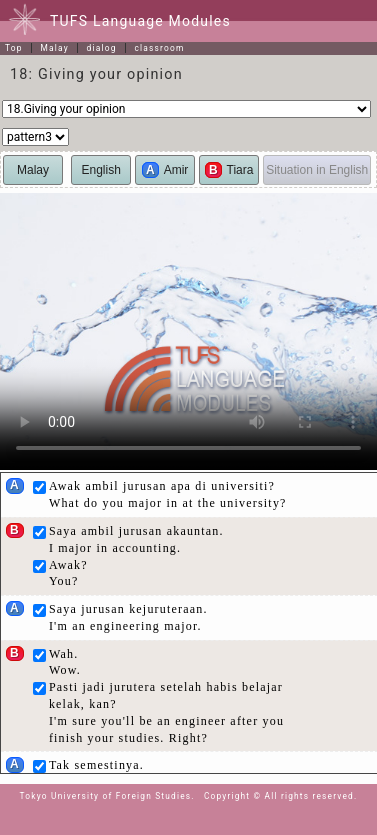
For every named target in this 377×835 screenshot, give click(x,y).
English (101, 170)
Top (14, 48)
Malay (54, 48)
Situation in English (317, 170)
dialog (102, 48)
